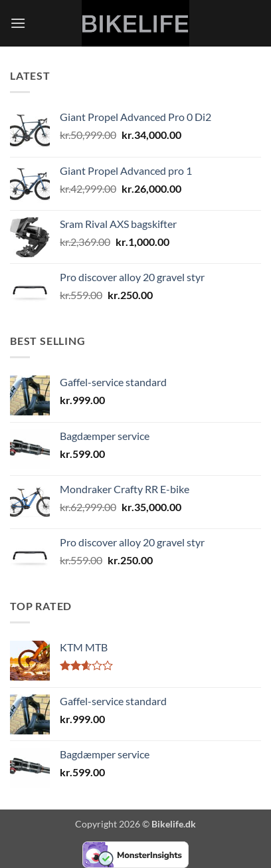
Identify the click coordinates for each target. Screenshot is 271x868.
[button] (18, 23)
